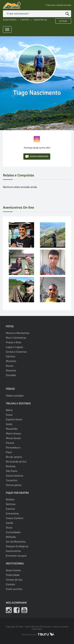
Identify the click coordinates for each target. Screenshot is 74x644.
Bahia (9, 410)
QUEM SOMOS (10, 20)
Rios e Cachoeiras (16, 338)
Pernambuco (13, 448)
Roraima (11, 466)
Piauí (9, 452)
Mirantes (11, 361)
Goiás (9, 424)
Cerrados (11, 375)
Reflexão (11, 537)
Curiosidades (13, 532)
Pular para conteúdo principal (58, 5)
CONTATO (25, 20)
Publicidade (13, 575)
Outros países (14, 485)
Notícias (11, 504)
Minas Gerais (13, 438)
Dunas (10, 366)
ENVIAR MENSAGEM (37, 157)
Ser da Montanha (16, 542)
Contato (10, 584)
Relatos (10, 499)
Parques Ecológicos (17, 546)
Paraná (10, 443)
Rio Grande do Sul (16, 462)
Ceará (9, 415)
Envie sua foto (14, 589)
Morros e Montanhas (18, 333)
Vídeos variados (15, 396)
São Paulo (12, 471)
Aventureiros (13, 551)
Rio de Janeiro (14, 457)
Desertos (11, 370)
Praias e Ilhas (14, 342)
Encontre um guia (16, 556)
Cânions (11, 356)
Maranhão (12, 429)
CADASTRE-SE (40, 20)
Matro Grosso (13, 434)
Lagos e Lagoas (14, 347)
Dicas (9, 528)
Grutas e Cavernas (16, 352)
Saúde (9, 523)
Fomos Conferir (15, 518)
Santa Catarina (15, 476)
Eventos (10, 509)
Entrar (63, 21)
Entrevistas (12, 514)
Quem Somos (13, 570)
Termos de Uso (14, 580)
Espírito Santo (14, 419)
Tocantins (12, 480)
